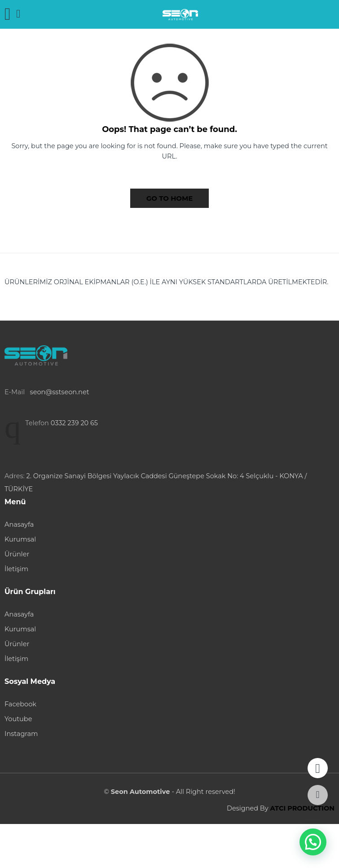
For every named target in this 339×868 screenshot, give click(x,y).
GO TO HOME (170, 198)
